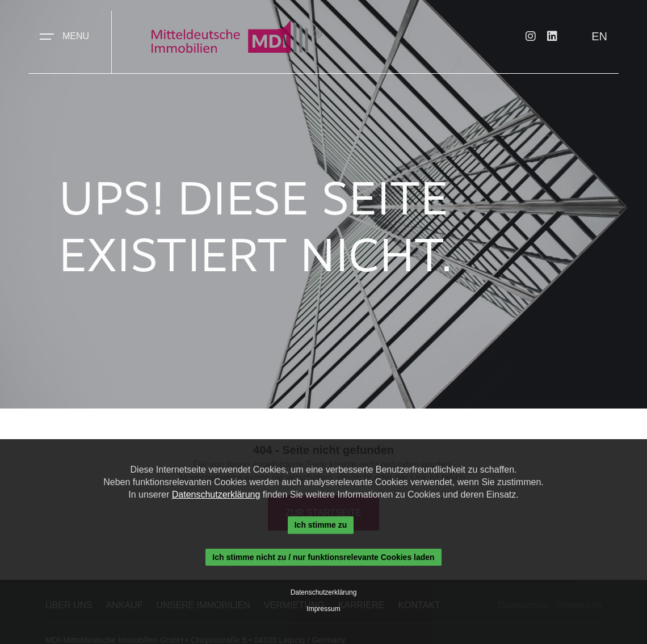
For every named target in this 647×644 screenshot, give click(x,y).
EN (599, 36)
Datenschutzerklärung (216, 494)
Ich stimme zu (321, 525)
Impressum (323, 609)
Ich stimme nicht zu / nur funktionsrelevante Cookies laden (323, 557)
